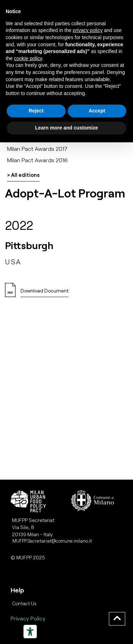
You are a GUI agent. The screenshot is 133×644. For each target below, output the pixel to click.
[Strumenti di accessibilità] (30, 632)
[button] (45, 293)
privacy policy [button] (88, 30)
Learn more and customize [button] (66, 128)
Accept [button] (97, 111)
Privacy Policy (28, 618)
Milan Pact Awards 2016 (37, 160)
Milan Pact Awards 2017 (37, 149)
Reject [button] (36, 111)
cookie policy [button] (28, 58)
